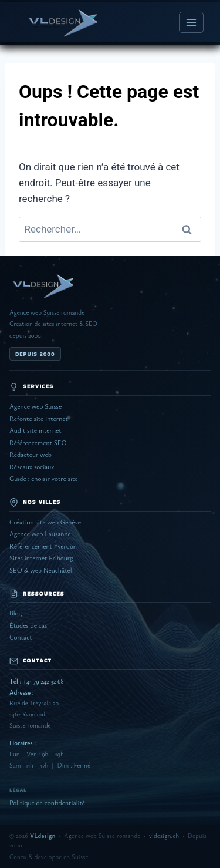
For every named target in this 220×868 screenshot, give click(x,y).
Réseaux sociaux (32, 467)
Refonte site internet (39, 418)
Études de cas (28, 625)
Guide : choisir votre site (44, 478)
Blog (16, 613)
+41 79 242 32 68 (37, 681)
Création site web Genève (45, 522)
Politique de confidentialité (47, 803)
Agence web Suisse (35, 406)
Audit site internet (35, 430)
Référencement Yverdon (43, 546)
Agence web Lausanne (40, 534)
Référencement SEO (38, 443)
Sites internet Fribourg (41, 558)
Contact (21, 637)
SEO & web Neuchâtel (41, 570)
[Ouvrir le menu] (191, 22)
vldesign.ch (164, 836)
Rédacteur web (31, 454)
